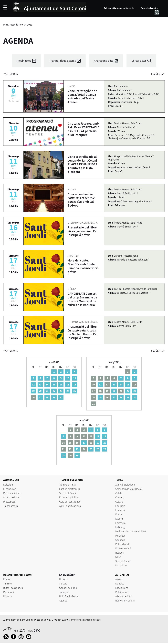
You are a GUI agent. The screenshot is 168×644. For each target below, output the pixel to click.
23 (61, 391)
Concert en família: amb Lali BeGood (81, 200)
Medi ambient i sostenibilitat (131, 531)
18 (75, 384)
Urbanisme (121, 565)
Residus (119, 553)
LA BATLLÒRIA (67, 575)
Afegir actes (24, 61)
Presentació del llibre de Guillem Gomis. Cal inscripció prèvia (83, 332)
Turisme (7, 583)
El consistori (10, 489)
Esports (119, 519)
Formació (121, 523)
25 (75, 391)
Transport (64, 592)
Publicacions (122, 592)
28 (47, 397)
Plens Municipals (12, 493)
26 (98, 449)
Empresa (120, 510)
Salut (118, 557)
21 (47, 391)
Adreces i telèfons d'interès (119, 8)
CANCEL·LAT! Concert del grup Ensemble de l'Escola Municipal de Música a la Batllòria (82, 299)
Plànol (7, 579)
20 (40, 391)
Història (7, 596)
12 (33, 384)
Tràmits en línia (67, 485)
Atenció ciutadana (125, 485)
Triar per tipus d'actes (62, 61)
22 (54, 391)
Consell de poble (68, 588)
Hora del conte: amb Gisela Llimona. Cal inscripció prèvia (83, 266)
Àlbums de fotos (124, 596)
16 (61, 384)
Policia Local (122, 544)
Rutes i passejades (13, 588)
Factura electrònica (70, 489)
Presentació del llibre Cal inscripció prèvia (83, 231)
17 (68, 384)
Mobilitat (120, 536)
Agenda (14, 25)
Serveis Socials (123, 561)
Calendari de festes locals (129, 489)
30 (61, 397)
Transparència (11, 506)
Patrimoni (9, 592)
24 (68, 391)
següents (158, 74)
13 (40, 384)
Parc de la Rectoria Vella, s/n (132, 260)
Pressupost (9, 502)
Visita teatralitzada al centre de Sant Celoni (83, 164)
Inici (6, 25)
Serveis (63, 583)
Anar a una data (104, 61)
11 (75, 378)
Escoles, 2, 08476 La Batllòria (133, 293)
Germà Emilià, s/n (127, 127)
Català (119, 493)
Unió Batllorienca (69, 596)
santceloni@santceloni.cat (84, 620)
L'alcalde (8, 485)
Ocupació (120, 540)
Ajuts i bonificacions (70, 506)
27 (40, 397)
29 (54, 397)
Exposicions (122, 588)
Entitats (119, 514)
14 (47, 384)
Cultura (119, 502)
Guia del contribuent (70, 502)
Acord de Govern (12, 497)
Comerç (120, 497)
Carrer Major (124, 90)
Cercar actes (139, 61)
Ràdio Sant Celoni (125, 600)
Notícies (120, 583)
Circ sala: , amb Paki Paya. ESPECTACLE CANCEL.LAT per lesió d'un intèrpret (83, 129)
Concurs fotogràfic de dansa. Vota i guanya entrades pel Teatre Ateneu (82, 96)
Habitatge (121, 527)
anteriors (11, 74)
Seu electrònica (149, 8)
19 (33, 391)
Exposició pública (69, 497)
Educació (120, 506)
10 (68, 378)
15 (54, 384)
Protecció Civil (123, 548)
